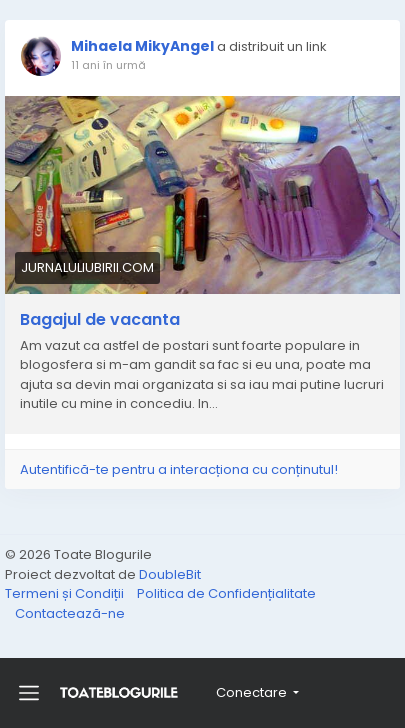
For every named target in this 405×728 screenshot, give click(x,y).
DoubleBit (170, 574)
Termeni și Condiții (66, 593)
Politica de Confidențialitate (226, 593)
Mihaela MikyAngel (142, 46)
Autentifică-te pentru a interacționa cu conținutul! (179, 469)
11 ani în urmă (108, 65)
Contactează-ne (70, 613)
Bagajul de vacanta (100, 320)
